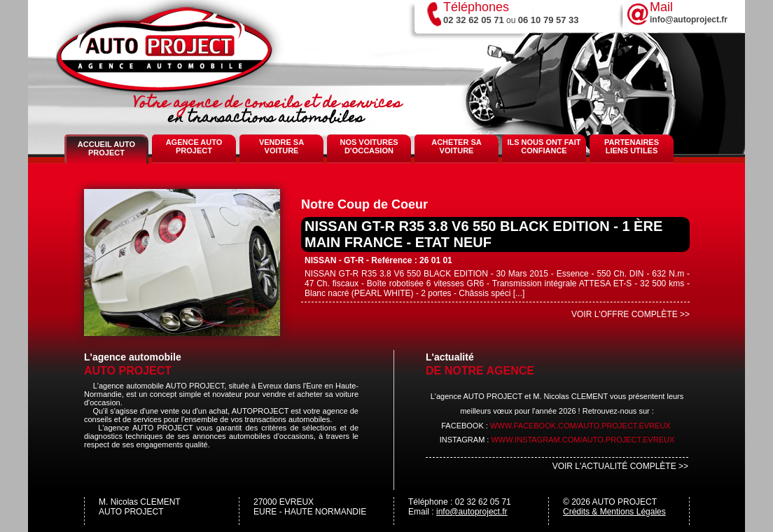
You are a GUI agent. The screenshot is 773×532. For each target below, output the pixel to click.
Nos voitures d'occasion (369, 146)
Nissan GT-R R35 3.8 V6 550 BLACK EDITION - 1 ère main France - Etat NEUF (483, 234)
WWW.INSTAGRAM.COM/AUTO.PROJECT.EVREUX (583, 440)
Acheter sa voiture (457, 146)
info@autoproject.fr (472, 512)
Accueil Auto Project (106, 148)
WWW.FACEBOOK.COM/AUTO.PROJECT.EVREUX (580, 426)
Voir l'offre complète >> (631, 314)
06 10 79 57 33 (549, 20)
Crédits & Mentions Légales (614, 512)
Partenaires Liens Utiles (632, 146)
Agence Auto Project (194, 146)
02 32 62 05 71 (474, 20)
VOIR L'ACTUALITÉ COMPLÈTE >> (620, 466)
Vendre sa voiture (281, 146)
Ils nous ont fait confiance (544, 146)
